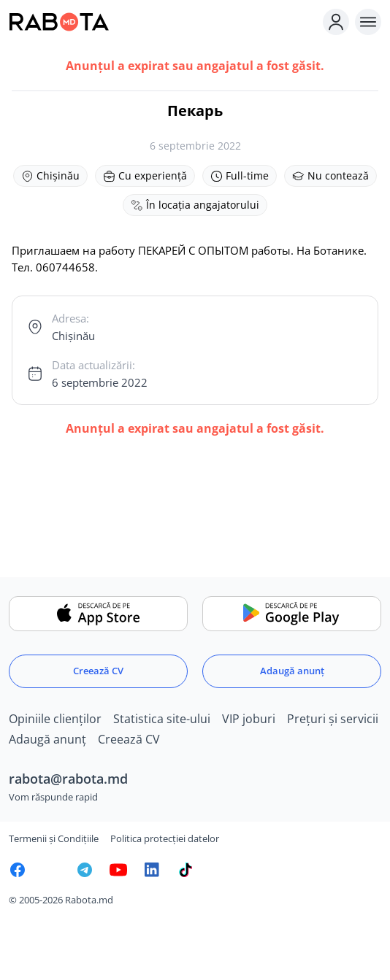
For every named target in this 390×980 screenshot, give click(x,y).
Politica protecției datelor (165, 838)
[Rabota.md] (163, 22)
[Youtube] (118, 870)
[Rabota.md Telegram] (85, 870)
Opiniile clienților (55, 719)
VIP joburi (249, 719)
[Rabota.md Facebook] (18, 870)
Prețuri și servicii (333, 719)
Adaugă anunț (292, 671)
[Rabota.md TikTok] (186, 870)
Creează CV (98, 671)
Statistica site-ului (162, 719)
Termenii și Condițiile (54, 838)
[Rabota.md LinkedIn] (152, 870)
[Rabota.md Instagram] (51, 870)
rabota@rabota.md (68, 779)
